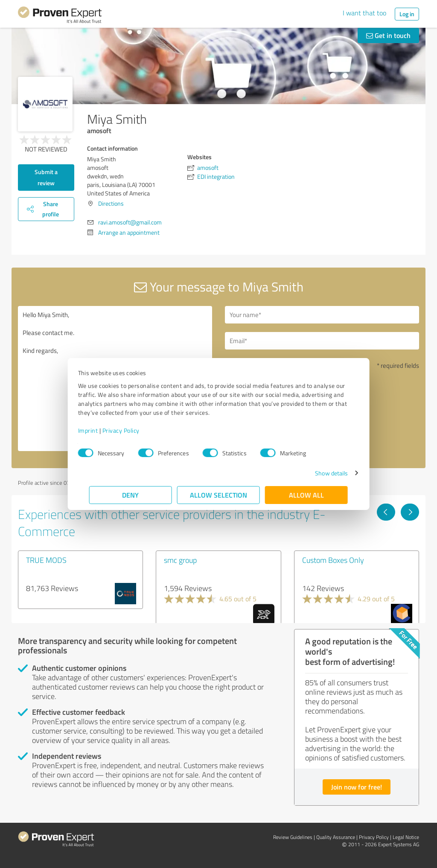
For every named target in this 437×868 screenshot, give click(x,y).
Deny (131, 495)
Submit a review (46, 177)
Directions (111, 203)
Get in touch (388, 35)
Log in (407, 14)
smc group (180, 560)
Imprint (99, 430)
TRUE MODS (46, 560)
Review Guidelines (293, 837)
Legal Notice (406, 837)
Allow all (306, 495)
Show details (320, 473)
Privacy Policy (132, 430)
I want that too (364, 13)
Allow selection (218, 495)
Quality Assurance (336, 837)
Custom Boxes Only (333, 560)
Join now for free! (357, 787)
